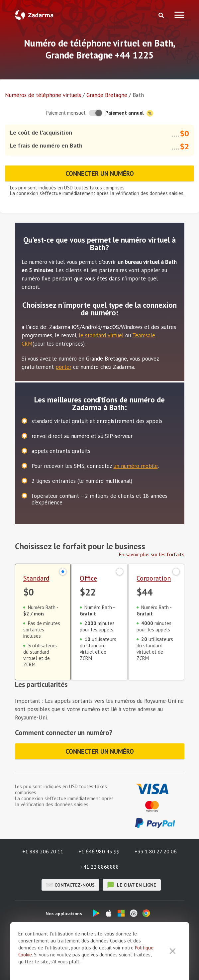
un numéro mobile (136, 466)
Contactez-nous (70, 885)
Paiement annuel (129, 113)
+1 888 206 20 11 (43, 851)
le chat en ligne (132, 885)
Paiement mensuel (66, 113)
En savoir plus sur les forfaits (151, 554)
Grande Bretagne (107, 95)
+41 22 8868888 (100, 867)
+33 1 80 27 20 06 (156, 851)
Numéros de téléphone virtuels (43, 95)
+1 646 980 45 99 (99, 851)
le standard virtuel (101, 335)
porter (63, 367)
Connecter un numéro (100, 173)
